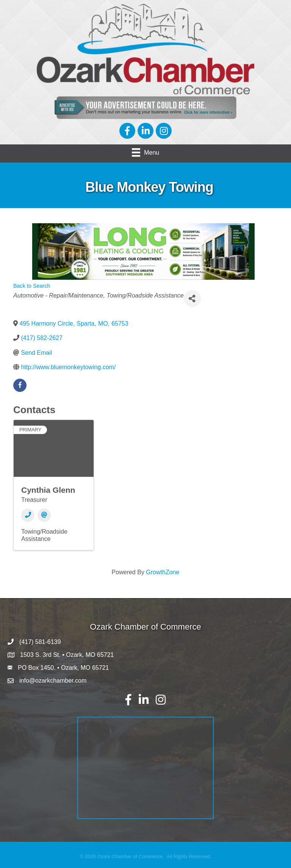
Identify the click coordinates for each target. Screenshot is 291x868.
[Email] (44, 515)
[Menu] (145, 152)
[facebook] (20, 385)
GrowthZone (163, 572)
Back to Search (32, 286)
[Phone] (28, 515)
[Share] (192, 298)
